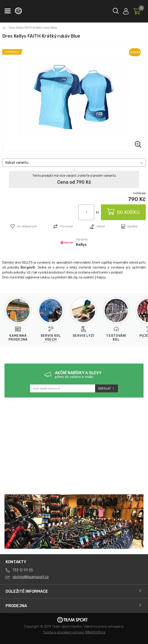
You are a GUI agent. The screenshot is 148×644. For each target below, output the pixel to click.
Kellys (81, 244)
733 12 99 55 (23, 570)
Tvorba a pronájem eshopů (64, 632)
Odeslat (104, 388)
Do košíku (123, 212)
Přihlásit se (126, 10)
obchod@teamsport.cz (31, 577)
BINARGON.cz (95, 632)
